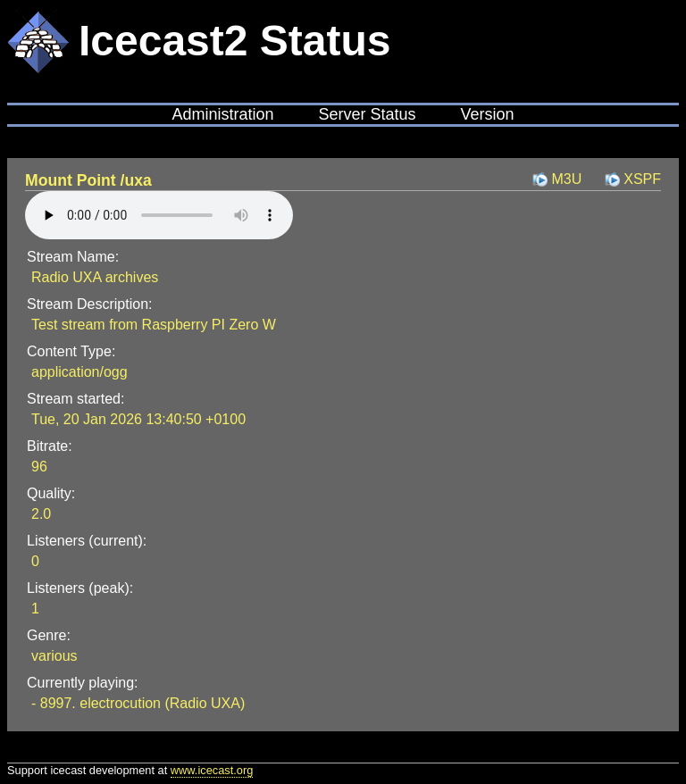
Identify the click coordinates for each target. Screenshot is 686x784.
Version (488, 114)
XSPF (642, 179)
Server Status (367, 114)
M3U (566, 179)
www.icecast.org (212, 770)
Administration (222, 114)
